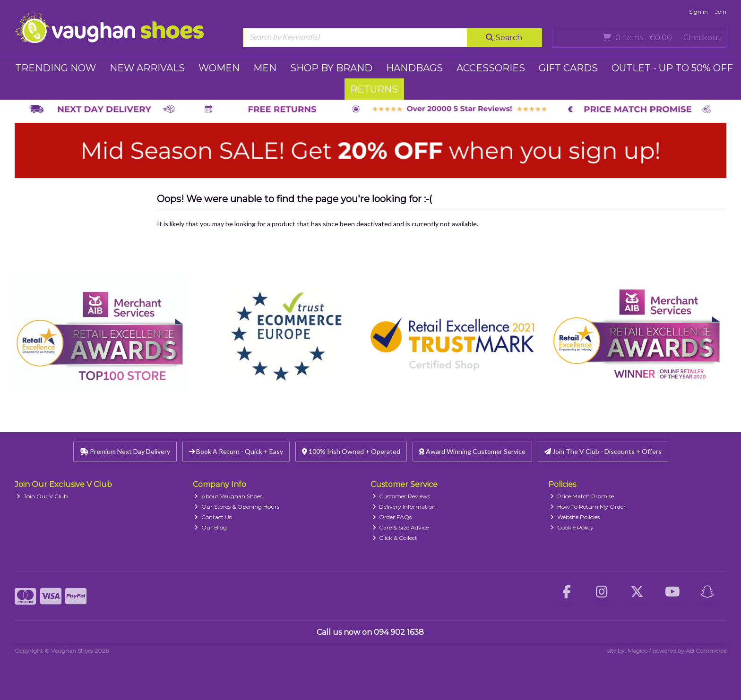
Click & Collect (395, 538)
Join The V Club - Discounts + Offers (603, 451)
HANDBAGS (414, 68)
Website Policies (575, 517)
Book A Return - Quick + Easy (236, 451)
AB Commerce (706, 651)
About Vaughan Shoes (228, 496)
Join (721, 12)
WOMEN (219, 68)
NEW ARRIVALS (147, 68)
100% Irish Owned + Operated (351, 451)
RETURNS (374, 89)
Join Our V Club (42, 496)
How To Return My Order (588, 507)
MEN (265, 68)
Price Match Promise (582, 496)
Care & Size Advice (401, 527)
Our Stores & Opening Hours (237, 507)
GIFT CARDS (568, 68)
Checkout (702, 38)
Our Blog (211, 527)
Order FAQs (392, 517)
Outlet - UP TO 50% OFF (672, 68)
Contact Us (213, 517)
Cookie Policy (572, 527)
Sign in (698, 12)
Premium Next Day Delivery (125, 451)
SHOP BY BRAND (331, 68)
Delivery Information (404, 507)
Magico (638, 651)
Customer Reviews (401, 496)
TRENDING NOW (56, 68)
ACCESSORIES (491, 68)
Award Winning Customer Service (472, 451)
